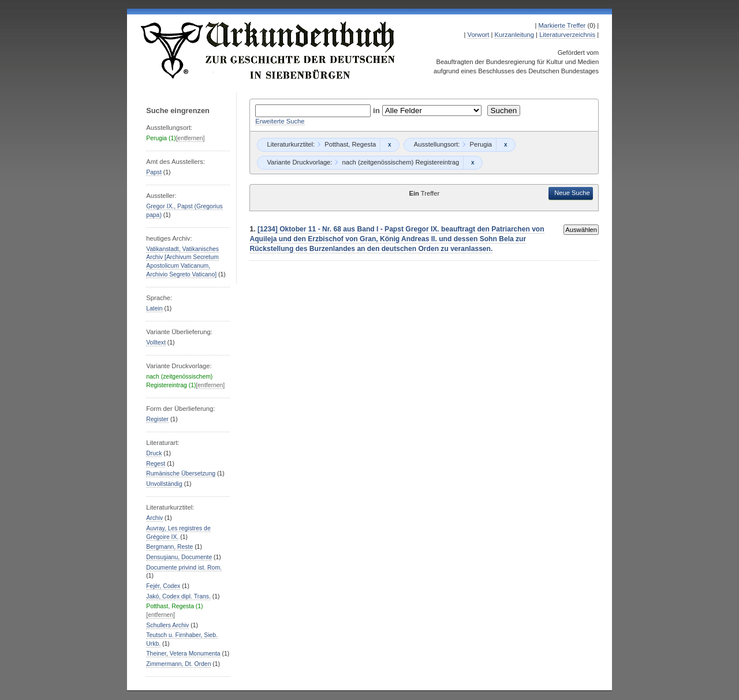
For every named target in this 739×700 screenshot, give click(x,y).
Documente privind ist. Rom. (184, 568)
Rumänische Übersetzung (181, 473)
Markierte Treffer (562, 25)
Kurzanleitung (514, 35)
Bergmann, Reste (169, 547)
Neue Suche (572, 193)
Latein (154, 308)
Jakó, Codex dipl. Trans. (178, 596)
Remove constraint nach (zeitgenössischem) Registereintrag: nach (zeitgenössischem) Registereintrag (473, 163)
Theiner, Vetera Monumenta (183, 654)
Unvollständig (164, 484)
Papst (154, 172)
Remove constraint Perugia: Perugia (505, 145)
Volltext (156, 342)
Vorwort (479, 35)
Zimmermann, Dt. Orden (178, 664)
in (378, 111)
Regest (156, 464)
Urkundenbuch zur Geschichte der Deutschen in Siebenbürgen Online (268, 50)
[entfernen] (191, 138)
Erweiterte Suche (280, 121)
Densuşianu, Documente (179, 557)
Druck (154, 453)
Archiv (154, 518)
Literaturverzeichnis (567, 35)
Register (157, 419)
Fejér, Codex (163, 586)
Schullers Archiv (167, 625)
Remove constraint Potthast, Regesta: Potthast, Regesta (389, 145)
